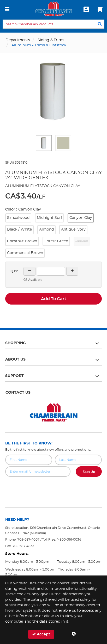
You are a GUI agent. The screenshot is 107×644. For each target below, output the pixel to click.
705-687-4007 (28, 540)
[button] (44, 143)
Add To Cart (54, 299)
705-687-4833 (23, 546)
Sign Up (89, 472)
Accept (41, 634)
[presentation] (53, 488)
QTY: (14, 271)
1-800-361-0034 (69, 540)
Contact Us (18, 393)
